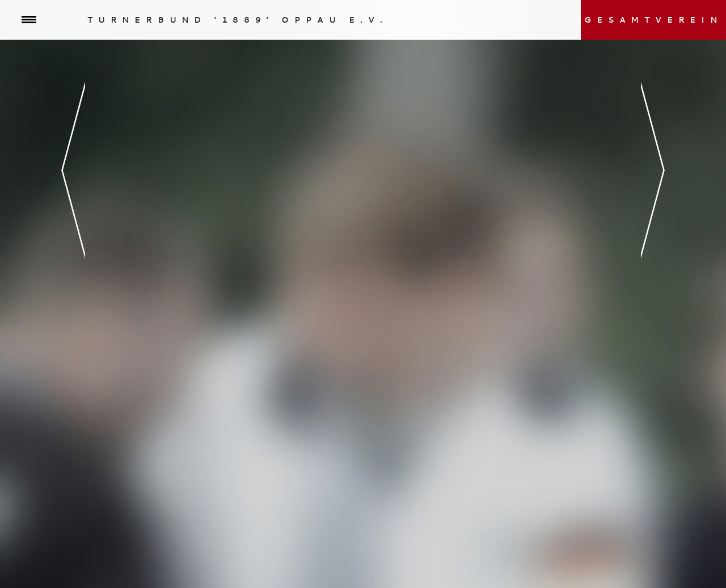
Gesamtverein (653, 20)
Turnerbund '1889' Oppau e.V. (237, 20)
